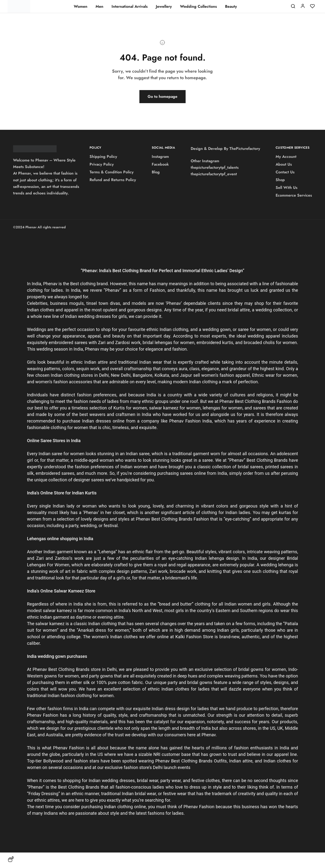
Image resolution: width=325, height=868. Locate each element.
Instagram (160, 157)
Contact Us (285, 172)
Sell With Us (287, 188)
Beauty (231, 7)
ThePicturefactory (245, 149)
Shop (280, 180)
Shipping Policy (103, 157)
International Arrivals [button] (130, 7)
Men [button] (99, 7)
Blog (156, 172)
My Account (286, 157)
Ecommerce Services (294, 195)
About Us (284, 164)
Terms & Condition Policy (112, 172)
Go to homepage (162, 96)
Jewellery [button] (164, 7)
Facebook (160, 164)
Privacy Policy (102, 164)
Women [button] (81, 7)
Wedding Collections (198, 7)
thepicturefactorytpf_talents (215, 167)
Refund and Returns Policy (113, 180)
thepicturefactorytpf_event (214, 174)
